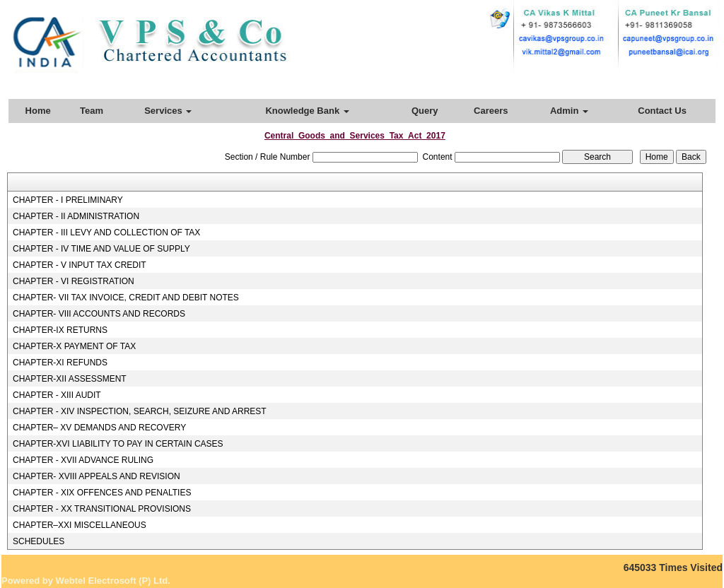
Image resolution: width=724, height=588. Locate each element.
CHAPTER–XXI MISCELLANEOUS (80, 525)
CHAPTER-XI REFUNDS (60, 363)
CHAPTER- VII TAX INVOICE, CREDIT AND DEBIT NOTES (126, 298)
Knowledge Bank (307, 111)
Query (425, 111)
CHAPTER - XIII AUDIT (57, 395)
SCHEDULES (39, 541)
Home (38, 111)
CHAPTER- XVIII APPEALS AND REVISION (97, 476)
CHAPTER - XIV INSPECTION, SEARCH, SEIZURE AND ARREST (140, 411)
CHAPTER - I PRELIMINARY (68, 200)
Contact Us (662, 111)
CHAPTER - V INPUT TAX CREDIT (80, 265)
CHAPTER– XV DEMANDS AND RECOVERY (99, 428)
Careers (491, 111)
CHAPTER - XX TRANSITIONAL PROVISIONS (102, 509)
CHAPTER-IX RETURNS (60, 330)
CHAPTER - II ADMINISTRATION (76, 216)
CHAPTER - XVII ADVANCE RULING (83, 460)
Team (92, 111)
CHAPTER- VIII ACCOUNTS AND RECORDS (99, 314)
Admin (569, 111)
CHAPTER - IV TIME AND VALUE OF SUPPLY (101, 249)
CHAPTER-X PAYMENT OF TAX (74, 346)
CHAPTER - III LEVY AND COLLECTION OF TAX (106, 233)
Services (168, 111)
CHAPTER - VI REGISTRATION (74, 281)
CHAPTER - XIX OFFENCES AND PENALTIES (102, 493)
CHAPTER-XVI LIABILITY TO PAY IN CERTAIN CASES (118, 444)
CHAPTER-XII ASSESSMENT (70, 379)
